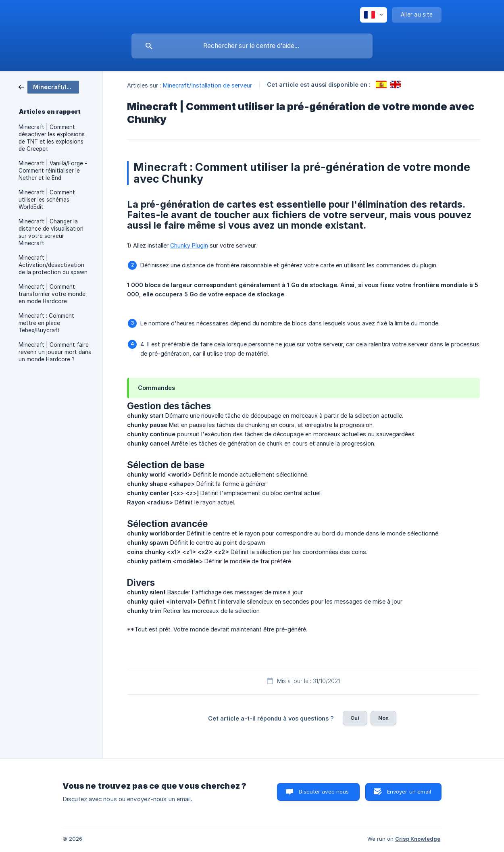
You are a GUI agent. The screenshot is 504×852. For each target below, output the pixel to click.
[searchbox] (252, 46)
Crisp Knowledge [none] (418, 839)
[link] (49, 86)
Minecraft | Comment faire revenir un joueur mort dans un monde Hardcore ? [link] (55, 352)
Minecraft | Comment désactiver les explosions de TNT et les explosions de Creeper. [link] (52, 138)
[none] (374, 15)
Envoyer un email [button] (409, 792)
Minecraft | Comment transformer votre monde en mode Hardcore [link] (52, 294)
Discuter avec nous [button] (324, 792)
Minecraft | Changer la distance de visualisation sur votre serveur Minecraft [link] (51, 232)
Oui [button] (355, 718)
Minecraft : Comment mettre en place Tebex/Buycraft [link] (46, 323)
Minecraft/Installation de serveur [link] (207, 85)
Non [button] (383, 718)
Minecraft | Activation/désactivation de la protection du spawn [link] (53, 265)
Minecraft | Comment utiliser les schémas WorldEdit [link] (47, 200)
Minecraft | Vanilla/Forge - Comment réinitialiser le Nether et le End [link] (53, 171)
